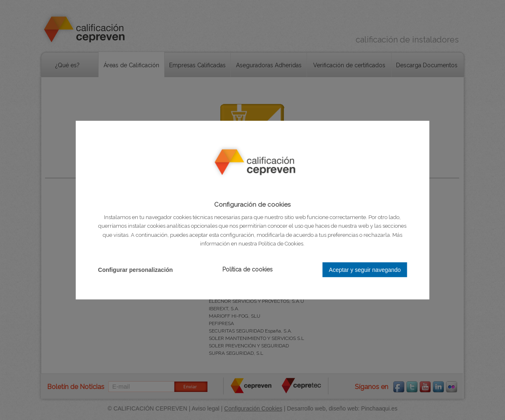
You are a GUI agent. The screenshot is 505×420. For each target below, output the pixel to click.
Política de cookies (248, 269)
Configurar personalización (136, 269)
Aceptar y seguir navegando (365, 269)
